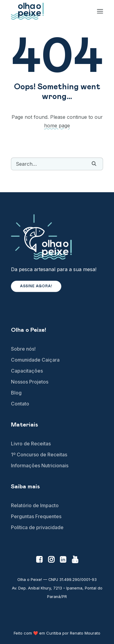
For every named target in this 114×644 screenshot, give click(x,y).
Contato (20, 404)
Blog (16, 393)
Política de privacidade (37, 527)
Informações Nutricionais (40, 465)
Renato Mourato (85, 633)
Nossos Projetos (30, 382)
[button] (94, 164)
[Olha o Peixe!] (27, 11)
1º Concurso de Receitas (39, 455)
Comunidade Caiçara (35, 360)
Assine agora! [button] (36, 287)
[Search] (57, 164)
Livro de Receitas (31, 444)
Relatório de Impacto (35, 505)
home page (57, 126)
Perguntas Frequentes (36, 516)
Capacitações (27, 371)
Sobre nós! (23, 349)
